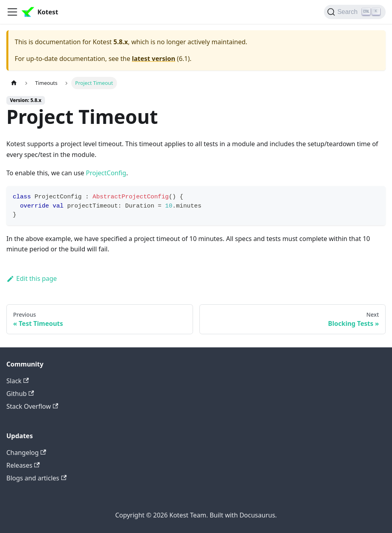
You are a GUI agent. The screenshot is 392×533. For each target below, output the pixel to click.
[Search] (355, 12)
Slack (18, 381)
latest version (153, 59)
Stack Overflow (32, 406)
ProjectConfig (106, 173)
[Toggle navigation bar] (12, 12)
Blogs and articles (36, 478)
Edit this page (32, 278)
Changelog (26, 453)
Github (20, 394)
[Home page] (14, 83)
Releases (23, 465)
